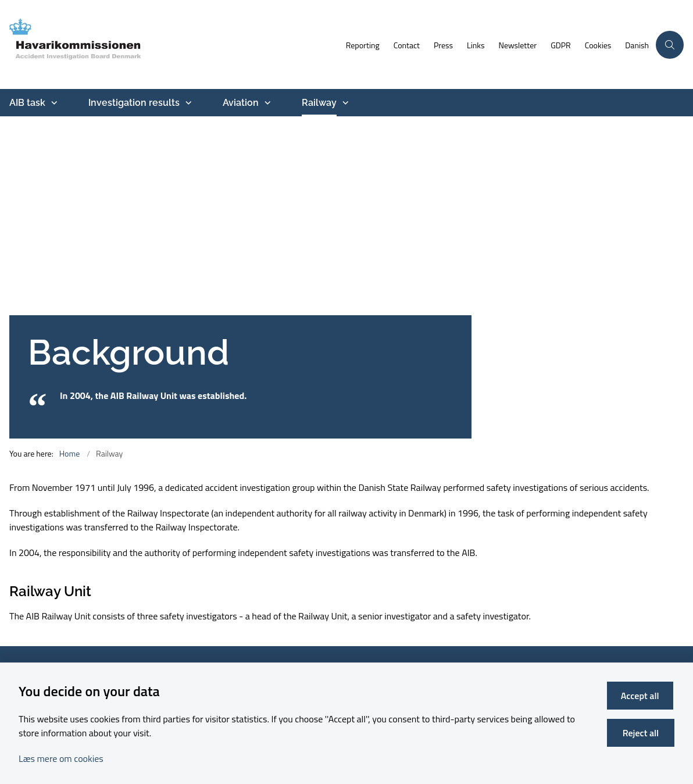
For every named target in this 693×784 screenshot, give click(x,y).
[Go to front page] (169, 44)
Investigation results (134, 103)
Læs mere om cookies (61, 758)
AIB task (27, 103)
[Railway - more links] (344, 103)
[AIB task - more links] (53, 103)
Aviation (241, 103)
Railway (319, 103)
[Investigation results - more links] (187, 103)
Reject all (641, 733)
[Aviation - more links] (266, 103)
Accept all (641, 696)
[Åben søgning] (670, 45)
